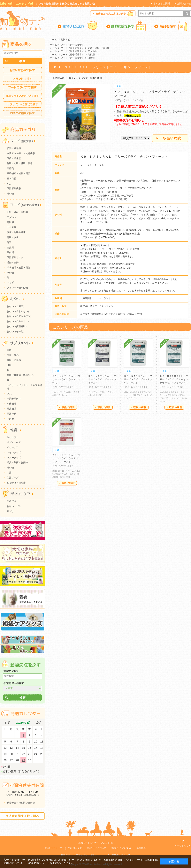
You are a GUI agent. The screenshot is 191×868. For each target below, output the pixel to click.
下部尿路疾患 (14, 188)
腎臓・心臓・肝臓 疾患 (20, 163)
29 (23, 760)
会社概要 (141, 848)
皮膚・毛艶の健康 (16, 232)
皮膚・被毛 (13, 355)
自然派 (91, 58)
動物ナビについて (97, 848)
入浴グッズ (13, 478)
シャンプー (13, 437)
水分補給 (11, 404)
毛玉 (9, 242)
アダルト (92, 51)
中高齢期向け (14, 399)
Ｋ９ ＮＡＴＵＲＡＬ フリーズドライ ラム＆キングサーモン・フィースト (174, 379)
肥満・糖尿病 (14, 148)
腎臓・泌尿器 (14, 360)
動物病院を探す (126, 26)
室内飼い (11, 252)
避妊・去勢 (13, 263)
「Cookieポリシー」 (38, 863)
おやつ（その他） (16, 331)
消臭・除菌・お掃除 (17, 462)
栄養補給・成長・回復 (19, 173)
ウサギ (10, 283)
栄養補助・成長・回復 (19, 268)
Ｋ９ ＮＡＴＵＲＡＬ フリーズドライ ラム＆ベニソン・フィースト (66, 458)
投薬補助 (11, 409)
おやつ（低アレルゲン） (20, 316)
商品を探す (171, 26)
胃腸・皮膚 (13, 237)
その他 (10, 194)
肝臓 (9, 365)
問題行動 (11, 414)
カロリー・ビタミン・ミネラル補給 (24, 387)
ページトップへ (183, 846)
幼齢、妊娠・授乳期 (98, 48)
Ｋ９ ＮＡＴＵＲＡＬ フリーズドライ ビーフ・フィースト (102, 379)
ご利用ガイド (75, 848)
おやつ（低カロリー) (18, 321)
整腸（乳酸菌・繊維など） (21, 375)
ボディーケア (14, 442)
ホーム (53, 40)
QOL (9, 394)
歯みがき (11, 501)
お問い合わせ (184, 4)
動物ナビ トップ (54, 848)
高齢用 (91, 55)
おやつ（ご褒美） (16, 306)
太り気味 (11, 227)
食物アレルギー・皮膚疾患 (21, 153)
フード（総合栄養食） (72, 45)
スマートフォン (99, 843)
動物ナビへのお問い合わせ (21, 803)
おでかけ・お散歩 (16, 483)
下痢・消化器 (14, 158)
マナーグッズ (14, 458)
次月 (39, 723)
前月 (8, 723)
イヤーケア (13, 447)
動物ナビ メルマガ (121, 848)
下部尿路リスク (15, 257)
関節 (9, 350)
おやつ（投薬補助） (17, 326)
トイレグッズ (14, 453)
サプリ (10, 511)
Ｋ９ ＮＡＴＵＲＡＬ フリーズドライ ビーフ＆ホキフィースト (138, 379)
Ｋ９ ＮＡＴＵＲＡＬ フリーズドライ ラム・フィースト (66, 379)
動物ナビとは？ (80, 26)
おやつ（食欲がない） (19, 311)
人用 (9, 473)
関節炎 (10, 168)
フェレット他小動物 (17, 288)
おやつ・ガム (14, 506)
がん (9, 184)
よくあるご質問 (162, 4)
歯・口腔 (11, 179)
